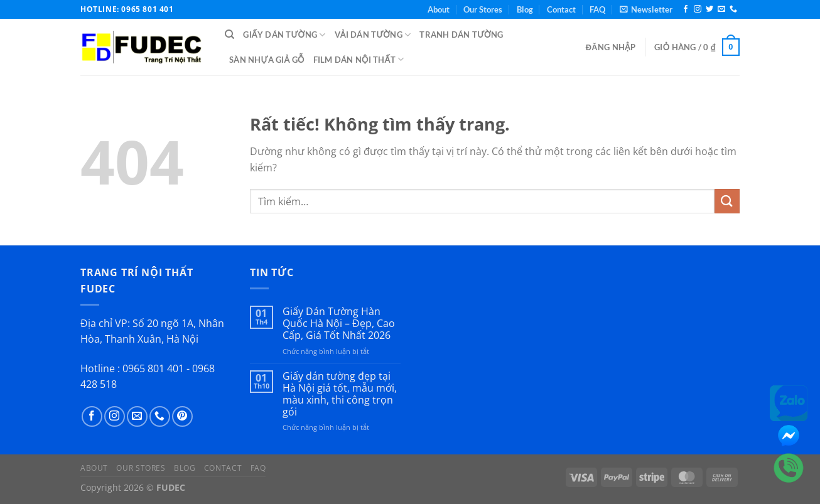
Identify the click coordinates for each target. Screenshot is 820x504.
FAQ (597, 9)
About (439, 9)
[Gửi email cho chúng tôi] (721, 9)
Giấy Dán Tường (284, 35)
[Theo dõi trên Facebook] (686, 9)
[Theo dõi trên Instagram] (698, 9)
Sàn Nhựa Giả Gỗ (267, 60)
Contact (561, 9)
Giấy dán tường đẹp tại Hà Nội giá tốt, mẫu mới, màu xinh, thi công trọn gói (340, 394)
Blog (525, 9)
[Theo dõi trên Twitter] (709, 9)
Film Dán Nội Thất (359, 59)
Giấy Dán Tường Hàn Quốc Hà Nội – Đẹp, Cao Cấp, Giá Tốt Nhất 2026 (339, 324)
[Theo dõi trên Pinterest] (182, 416)
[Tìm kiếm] (229, 35)
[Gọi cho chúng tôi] (733, 9)
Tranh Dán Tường (461, 35)
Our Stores (483, 9)
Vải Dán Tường (373, 35)
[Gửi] (727, 201)
